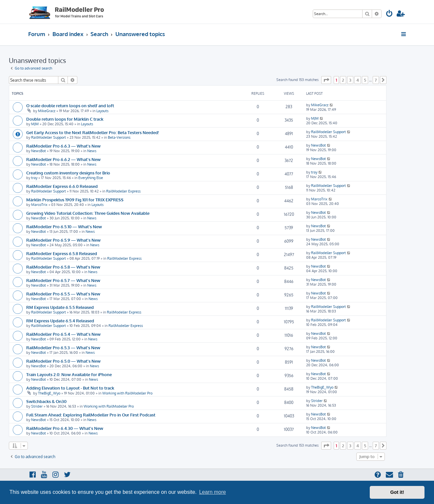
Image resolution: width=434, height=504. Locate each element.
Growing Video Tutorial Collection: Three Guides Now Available (88, 213)
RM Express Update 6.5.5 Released (60, 307)
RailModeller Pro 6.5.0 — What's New (63, 361)
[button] (326, 80)
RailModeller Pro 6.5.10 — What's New (64, 226)
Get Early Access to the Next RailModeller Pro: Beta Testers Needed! (93, 132)
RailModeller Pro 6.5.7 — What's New (63, 280)
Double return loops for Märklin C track (65, 119)
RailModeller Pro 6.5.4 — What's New (63, 334)
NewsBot (39, 151)
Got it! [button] (397, 492)
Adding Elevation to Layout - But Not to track (70, 388)
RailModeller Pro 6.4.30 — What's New (65, 428)
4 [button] (358, 80)
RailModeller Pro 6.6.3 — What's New (63, 146)
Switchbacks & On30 (46, 401)
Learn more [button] (212, 492)
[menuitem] (389, 14)
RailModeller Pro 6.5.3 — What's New (63, 347)
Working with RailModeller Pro (127, 393)
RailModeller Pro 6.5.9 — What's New (63, 240)
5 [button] (365, 80)
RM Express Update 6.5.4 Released (60, 321)
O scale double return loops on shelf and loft (70, 105)
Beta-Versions (119, 137)
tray (34, 178)
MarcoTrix (39, 205)
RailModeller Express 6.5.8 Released (62, 253)
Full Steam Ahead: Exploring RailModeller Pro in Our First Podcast (91, 415)
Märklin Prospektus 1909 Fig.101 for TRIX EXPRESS (75, 200)
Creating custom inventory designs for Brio (68, 173)
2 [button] (343, 80)
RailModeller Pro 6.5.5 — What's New (63, 294)
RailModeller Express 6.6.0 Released (62, 186)
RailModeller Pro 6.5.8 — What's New (63, 267)
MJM (35, 124)
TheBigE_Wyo (49, 393)
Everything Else (91, 178)
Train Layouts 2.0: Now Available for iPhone (69, 374)
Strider (37, 406)
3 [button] (350, 80)
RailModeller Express (123, 191)
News (92, 151)
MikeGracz (47, 111)
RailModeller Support (49, 137)
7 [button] (376, 80)
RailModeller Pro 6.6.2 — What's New (63, 159)
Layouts (102, 111)
